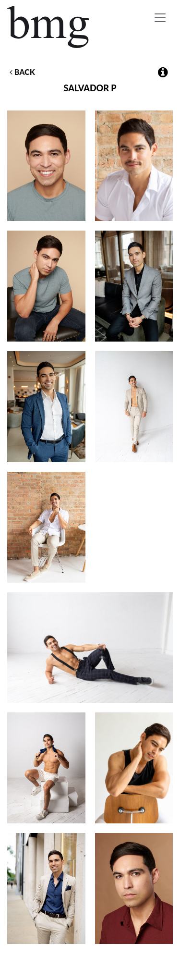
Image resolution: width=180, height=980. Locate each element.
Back (22, 72)
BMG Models (49, 27)
